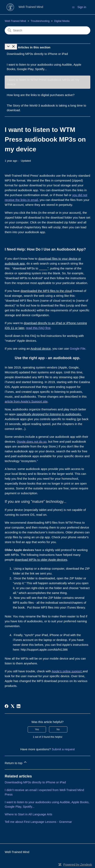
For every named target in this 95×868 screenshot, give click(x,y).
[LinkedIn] (19, 706)
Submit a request (63, 749)
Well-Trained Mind (15, 21)
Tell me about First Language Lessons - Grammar (38, 822)
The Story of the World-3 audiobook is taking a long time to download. (46, 108)
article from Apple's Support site (26, 401)
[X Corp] (13, 706)
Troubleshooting (40, 21)
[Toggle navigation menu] (73, 7)
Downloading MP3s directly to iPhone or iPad (37, 54)
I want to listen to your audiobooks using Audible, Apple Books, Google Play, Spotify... (44, 67)
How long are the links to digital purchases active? (41, 95)
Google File (78, 349)
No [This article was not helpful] (58, 729)
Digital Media (62, 21)
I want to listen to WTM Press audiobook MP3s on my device (43, 82)
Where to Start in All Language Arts (28, 814)
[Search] (47, 30)
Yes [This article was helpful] (37, 729)
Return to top (16, 762)
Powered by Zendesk (78, 864)
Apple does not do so (32, 441)
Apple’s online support (67, 671)
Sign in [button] (82, 7)
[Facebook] (7, 706)
